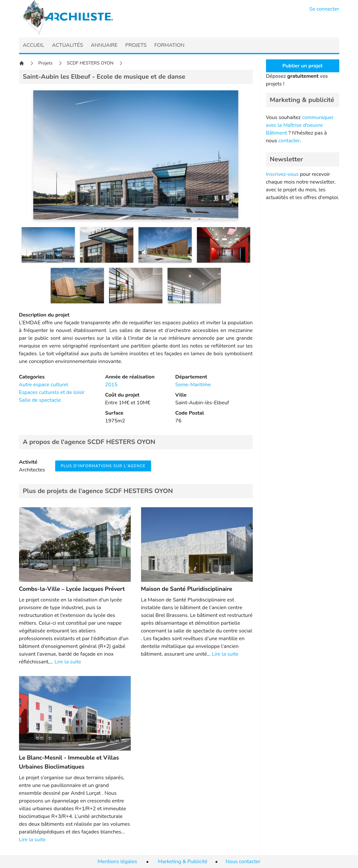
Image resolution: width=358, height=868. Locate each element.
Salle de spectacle (40, 400)
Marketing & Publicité (183, 862)
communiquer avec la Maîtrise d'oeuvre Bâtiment (300, 125)
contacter (289, 141)
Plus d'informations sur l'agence (103, 466)
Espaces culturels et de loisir (52, 392)
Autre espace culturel (44, 385)
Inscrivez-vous (282, 174)
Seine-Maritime (193, 385)
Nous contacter (243, 862)
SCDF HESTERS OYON (90, 63)
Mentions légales (117, 862)
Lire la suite (68, 662)
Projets (46, 63)
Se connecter (324, 9)
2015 (111, 385)
